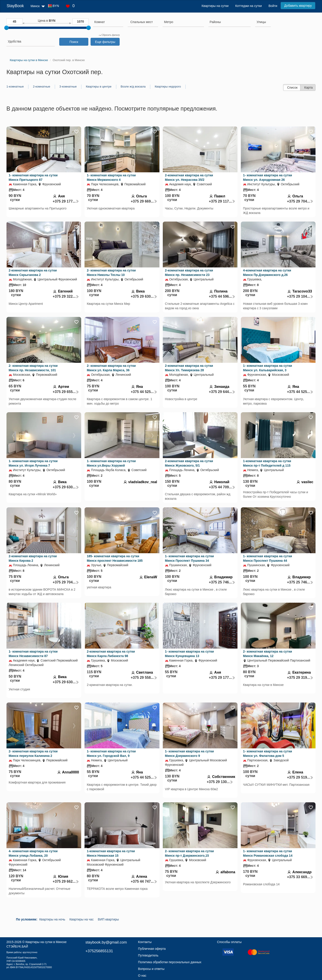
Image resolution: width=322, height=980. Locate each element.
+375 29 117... (222, 201)
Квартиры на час (82, 919)
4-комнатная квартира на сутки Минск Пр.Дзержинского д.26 (267, 273)
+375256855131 (99, 951)
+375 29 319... (300, 678)
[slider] (6, 28)
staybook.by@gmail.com (106, 942)
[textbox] (142, 22)
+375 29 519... (300, 777)
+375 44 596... (222, 296)
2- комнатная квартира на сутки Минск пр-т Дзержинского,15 (190, 853)
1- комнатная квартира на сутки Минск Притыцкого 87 (33, 177)
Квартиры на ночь (52, 919)
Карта (308, 88)
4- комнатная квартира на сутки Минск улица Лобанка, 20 (33, 853)
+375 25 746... (222, 582)
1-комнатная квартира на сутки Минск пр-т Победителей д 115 (267, 463)
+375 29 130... (220, 782)
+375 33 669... (300, 877)
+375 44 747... (144, 881)
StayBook (15, 6)
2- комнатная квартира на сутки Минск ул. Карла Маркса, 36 (111, 368)
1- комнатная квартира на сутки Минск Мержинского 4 (111, 177)
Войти (273, 6)
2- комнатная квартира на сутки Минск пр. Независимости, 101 (33, 368)
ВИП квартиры (108, 919)
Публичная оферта (152, 949)
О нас (142, 976)
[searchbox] (108, 22)
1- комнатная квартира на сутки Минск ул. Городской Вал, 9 (111, 754)
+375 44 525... (144, 392)
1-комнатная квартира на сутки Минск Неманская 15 (111, 853)
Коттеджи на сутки (249, 6)
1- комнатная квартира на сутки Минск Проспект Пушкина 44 (268, 558)
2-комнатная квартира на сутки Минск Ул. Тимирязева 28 (189, 368)
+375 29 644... (222, 392)
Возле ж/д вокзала (133, 86)
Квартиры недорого (168, 86)
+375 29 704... (300, 201)
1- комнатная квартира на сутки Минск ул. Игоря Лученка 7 (33, 463)
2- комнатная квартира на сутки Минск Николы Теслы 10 (111, 273)
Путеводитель (148, 955)
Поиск (74, 42)
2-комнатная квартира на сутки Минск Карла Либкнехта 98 (111, 654)
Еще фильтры (105, 42)
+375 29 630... (144, 296)
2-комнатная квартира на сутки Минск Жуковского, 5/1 (189, 463)
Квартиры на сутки (215, 6)
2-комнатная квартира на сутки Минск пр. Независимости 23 (189, 273)
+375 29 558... (144, 678)
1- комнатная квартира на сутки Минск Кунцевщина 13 (190, 654)
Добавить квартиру (298, 6)
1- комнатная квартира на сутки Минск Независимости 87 (33, 654)
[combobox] (108, 23)
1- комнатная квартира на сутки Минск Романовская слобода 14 (268, 853)
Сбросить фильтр (109, 35)
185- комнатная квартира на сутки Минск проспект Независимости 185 (115, 558)
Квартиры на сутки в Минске (46, 942)
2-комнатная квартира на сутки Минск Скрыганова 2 (33, 273)
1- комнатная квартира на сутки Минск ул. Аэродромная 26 (268, 177)
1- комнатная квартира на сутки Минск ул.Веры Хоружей (111, 463)
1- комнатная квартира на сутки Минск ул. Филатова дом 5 (268, 754)
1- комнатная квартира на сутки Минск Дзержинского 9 (190, 754)
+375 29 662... (66, 881)
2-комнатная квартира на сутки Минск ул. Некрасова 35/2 (189, 177)
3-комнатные (68, 86)
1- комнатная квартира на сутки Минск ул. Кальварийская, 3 (268, 368)
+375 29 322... (66, 296)
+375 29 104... (300, 296)
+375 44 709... (222, 487)
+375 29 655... (66, 392)
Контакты (145, 942)
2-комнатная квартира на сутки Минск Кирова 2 (33, 558)
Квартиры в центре (99, 86)
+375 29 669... (144, 201)
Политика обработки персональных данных (170, 962)
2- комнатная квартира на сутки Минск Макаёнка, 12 (268, 654)
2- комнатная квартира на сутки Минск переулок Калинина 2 (33, 754)
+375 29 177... (66, 201)
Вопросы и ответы (151, 969)
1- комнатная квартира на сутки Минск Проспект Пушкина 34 (190, 558)
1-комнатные (15, 86)
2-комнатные (41, 86)
